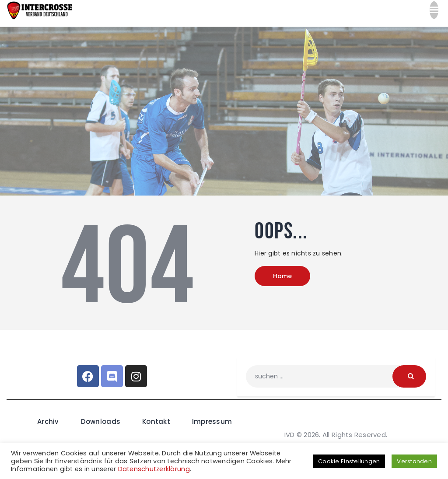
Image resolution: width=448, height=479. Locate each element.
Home (282, 277)
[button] (434, 13)
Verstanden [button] (414, 461)
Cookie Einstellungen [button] (349, 461)
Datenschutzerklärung (154, 469)
